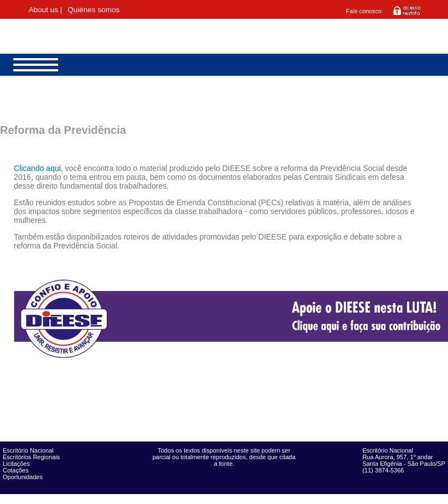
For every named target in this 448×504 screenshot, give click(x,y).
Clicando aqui (37, 168)
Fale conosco (364, 11)
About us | (46, 10)
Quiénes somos (93, 10)
